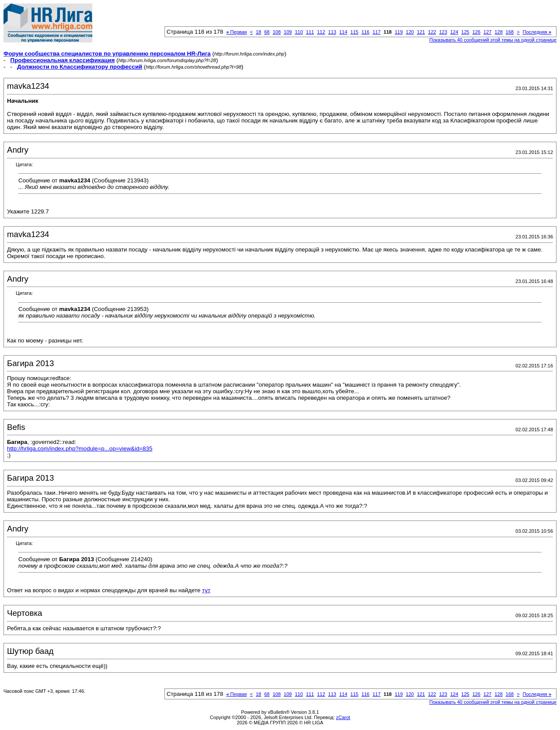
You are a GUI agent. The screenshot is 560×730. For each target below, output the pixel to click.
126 (476, 32)
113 (332, 32)
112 (321, 32)
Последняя (537, 32)
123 (443, 32)
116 (365, 32)
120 (410, 32)
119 (399, 32)
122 (432, 32)
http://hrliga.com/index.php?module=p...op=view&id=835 (80, 449)
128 (498, 32)
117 (376, 32)
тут (206, 590)
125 (465, 32)
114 (343, 32)
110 (299, 32)
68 (267, 32)
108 (276, 32)
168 (510, 32)
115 (354, 32)
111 (310, 32)
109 (288, 32)
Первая (236, 32)
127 (487, 32)
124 (454, 32)
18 (259, 32)
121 (421, 32)
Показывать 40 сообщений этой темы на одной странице (493, 40)
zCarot (343, 717)
